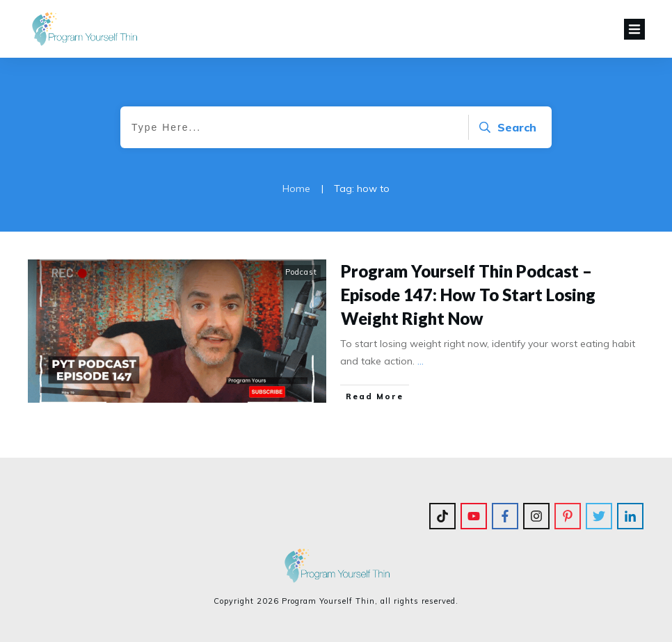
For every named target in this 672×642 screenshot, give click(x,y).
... (421, 361)
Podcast (301, 272)
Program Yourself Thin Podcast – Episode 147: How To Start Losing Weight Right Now (468, 294)
